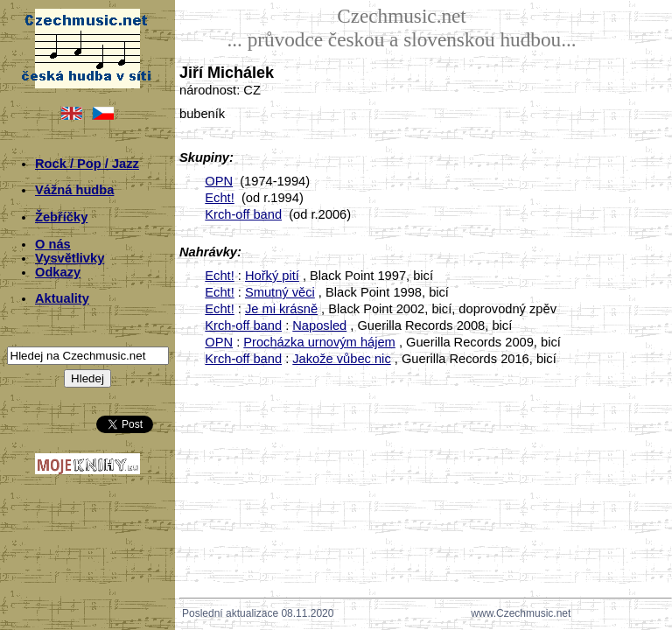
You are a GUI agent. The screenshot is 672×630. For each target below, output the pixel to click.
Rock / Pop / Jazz (87, 164)
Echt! (219, 198)
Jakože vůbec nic (341, 359)
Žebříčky (61, 217)
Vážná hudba (74, 190)
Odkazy (58, 272)
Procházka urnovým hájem (319, 342)
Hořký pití (272, 276)
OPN (219, 181)
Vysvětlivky (70, 258)
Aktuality (62, 298)
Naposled (319, 325)
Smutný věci (280, 292)
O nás (53, 244)
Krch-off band (243, 214)
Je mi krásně (281, 309)
